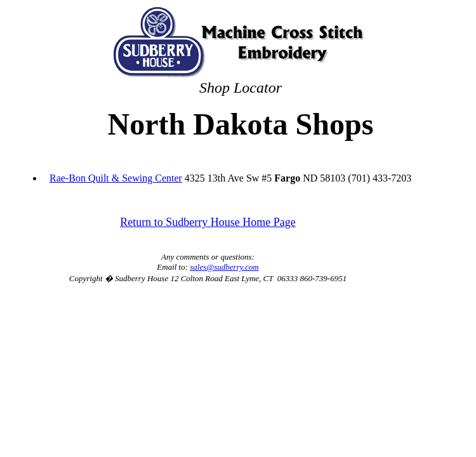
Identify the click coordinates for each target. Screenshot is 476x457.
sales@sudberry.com (224, 267)
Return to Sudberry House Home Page (208, 222)
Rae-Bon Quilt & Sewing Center (116, 178)
